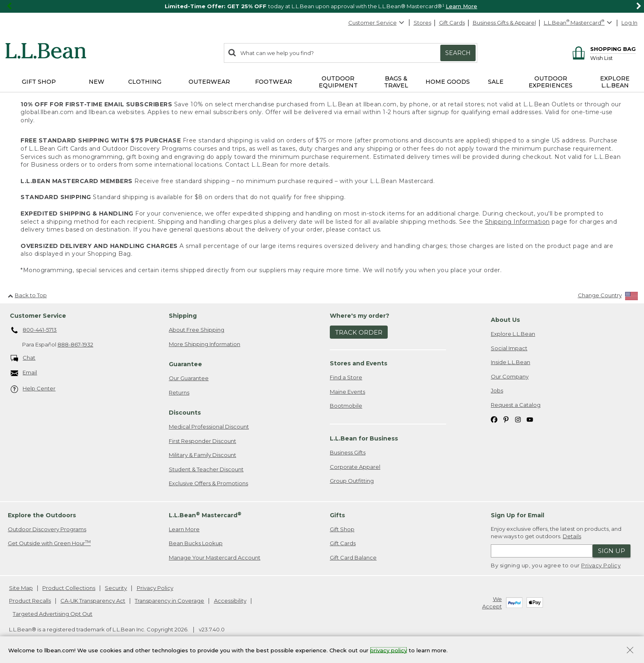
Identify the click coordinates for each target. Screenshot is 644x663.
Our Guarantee (189, 378)
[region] (322, 6)
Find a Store (346, 377)
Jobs (497, 390)
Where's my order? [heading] (360, 316)
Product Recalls (30, 601)
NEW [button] (97, 82)
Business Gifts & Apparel (504, 23)
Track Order (359, 332)
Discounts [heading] (185, 413)
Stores (422, 23)
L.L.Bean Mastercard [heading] (205, 515)
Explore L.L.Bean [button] (615, 82)
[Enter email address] (542, 551)
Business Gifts (348, 452)
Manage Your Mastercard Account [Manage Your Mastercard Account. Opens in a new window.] (215, 557)
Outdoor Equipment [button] (338, 82)
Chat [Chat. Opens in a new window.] (23, 358)
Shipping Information (517, 222)
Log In (629, 23)
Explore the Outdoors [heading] (42, 515)
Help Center (33, 389)
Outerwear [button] (209, 82)
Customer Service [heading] (38, 316)
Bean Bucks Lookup (196, 543)
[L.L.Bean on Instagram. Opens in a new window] (518, 419)
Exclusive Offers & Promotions (208, 483)
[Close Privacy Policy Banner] (630, 651)
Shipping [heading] (183, 316)
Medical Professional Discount (209, 427)
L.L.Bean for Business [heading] (364, 438)
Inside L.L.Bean (511, 362)
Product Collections (69, 588)
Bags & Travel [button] (396, 82)
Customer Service (377, 23)
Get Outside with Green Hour (49, 543)
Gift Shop (342, 529)
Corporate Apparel (355, 467)
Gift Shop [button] (39, 82)
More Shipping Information (205, 344)
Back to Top (27, 295)
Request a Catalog (516, 405)
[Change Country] (608, 297)
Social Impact (509, 348)
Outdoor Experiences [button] (551, 82)
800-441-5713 (34, 330)
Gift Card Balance (353, 557)
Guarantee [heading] (185, 364)
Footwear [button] (274, 82)
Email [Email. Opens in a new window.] (24, 373)
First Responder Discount (202, 441)
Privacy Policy (601, 565)
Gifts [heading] (337, 515)
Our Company (510, 376)
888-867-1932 (75, 344)
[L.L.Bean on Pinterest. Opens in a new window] (506, 419)
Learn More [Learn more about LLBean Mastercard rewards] (184, 529)
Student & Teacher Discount (206, 469)
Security (116, 588)
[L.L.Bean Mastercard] (579, 23)
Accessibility (230, 601)
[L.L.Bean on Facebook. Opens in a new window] (494, 419)
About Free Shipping (197, 330)
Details (572, 536)
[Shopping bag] (603, 49)
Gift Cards (452, 23)
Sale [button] (496, 82)
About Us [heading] (505, 320)
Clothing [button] (145, 82)
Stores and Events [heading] (359, 363)
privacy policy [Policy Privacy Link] (389, 650)
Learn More (461, 6)
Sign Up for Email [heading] (517, 515)
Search (458, 53)
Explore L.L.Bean (513, 334)
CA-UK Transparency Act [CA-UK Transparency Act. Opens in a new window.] (93, 601)
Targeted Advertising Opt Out (53, 614)
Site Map (21, 588)
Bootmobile (346, 406)
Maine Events (347, 392)
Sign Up (612, 551)
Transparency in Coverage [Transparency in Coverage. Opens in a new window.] (169, 601)
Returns (179, 392)
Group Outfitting (352, 481)
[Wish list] (613, 58)
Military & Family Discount (202, 455)
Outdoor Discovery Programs (47, 529)
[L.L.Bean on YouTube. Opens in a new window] (530, 419)
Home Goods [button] (448, 82)
